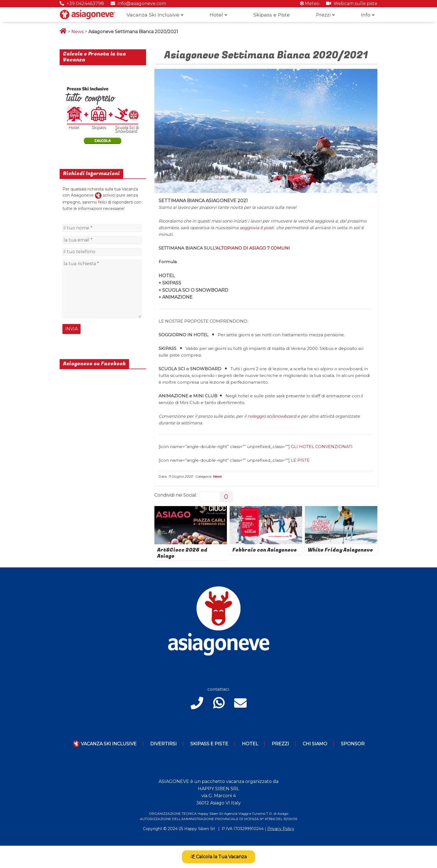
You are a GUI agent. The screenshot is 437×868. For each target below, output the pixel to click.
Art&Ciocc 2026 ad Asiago (182, 553)
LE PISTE (300, 460)
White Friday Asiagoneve (340, 550)
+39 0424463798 (82, 3)
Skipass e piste (209, 744)
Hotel (216, 15)
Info (366, 15)
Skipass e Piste (272, 15)
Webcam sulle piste (352, 3)
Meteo (310, 3)
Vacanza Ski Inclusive (153, 15)
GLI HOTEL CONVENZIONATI (322, 447)
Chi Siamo (315, 744)
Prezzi (323, 15)
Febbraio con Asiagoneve (265, 550)
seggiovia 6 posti (257, 228)
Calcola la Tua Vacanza (219, 857)
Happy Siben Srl (200, 829)
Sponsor (353, 744)
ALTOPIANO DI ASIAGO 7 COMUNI (253, 248)
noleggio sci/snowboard (272, 416)
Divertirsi (163, 744)
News (77, 32)
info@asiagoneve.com (138, 3)
